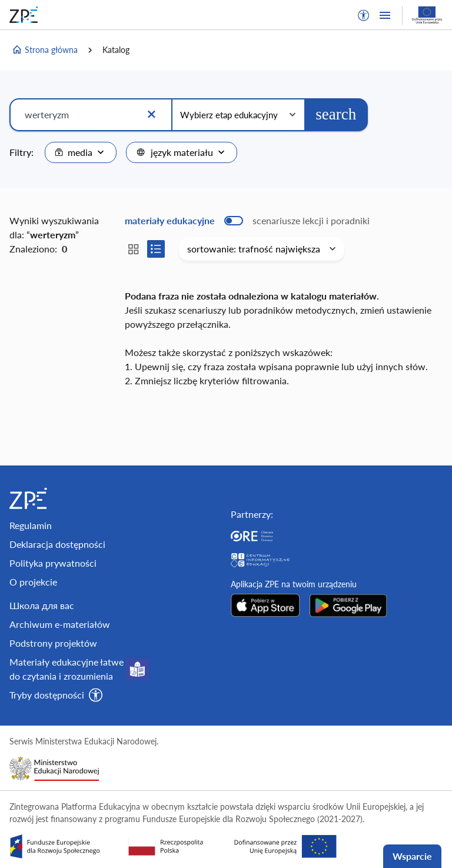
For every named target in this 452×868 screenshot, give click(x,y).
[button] (364, 15)
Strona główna (45, 50)
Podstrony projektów (53, 643)
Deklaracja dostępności (57, 544)
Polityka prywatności (53, 563)
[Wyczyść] (151, 115)
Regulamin (31, 525)
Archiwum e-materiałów (60, 624)
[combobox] (81, 152)
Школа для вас (42, 605)
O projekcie (33, 582)
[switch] (247, 221)
